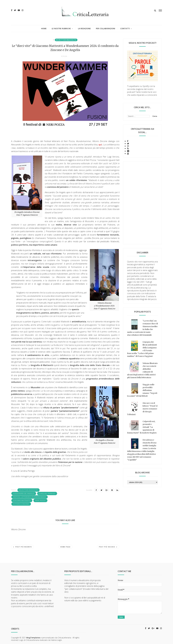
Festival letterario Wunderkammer (30, 497)
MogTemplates (33, 638)
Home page (65, 547)
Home (44, 28)
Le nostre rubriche (61, 28)
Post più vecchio (108, 547)
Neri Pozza (40, 500)
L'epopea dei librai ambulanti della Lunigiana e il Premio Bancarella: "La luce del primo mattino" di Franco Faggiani (142, 349)
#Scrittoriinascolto (66, 40)
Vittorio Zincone (21, 504)
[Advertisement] (142, 203)
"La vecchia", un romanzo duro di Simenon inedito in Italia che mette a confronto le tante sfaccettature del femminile (142, 328)
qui (100, 145)
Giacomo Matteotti (22, 500)
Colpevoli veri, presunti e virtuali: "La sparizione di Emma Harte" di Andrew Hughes (142, 427)
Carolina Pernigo (47, 493)
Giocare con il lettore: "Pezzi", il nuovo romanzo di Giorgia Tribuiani (142, 409)
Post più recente (22, 547)
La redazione (84, 28)
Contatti (125, 28)
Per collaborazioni (106, 28)
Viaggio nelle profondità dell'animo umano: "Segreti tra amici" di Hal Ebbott (142, 390)
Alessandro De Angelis (24, 493)
